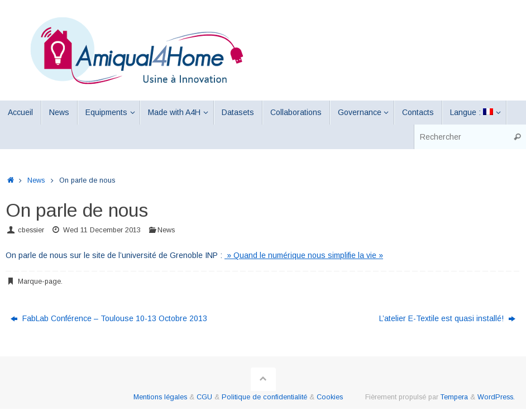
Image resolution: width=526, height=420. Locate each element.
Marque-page (39, 281)
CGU (204, 397)
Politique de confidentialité (264, 397)
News (36, 180)
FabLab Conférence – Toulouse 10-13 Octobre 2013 (109, 318)
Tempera (454, 397)
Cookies (330, 397)
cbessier (31, 230)
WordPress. (496, 397)
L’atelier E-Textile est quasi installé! (447, 318)
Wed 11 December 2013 (102, 230)
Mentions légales (160, 397)
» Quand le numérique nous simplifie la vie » (304, 255)
